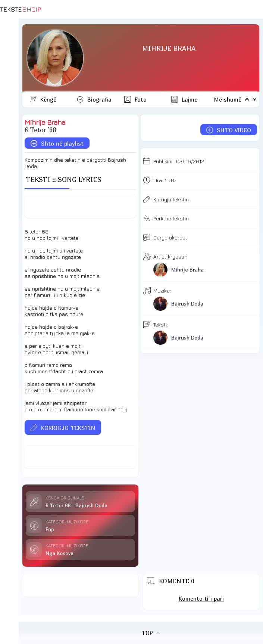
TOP (150, 633)
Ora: (165, 180)
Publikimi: (179, 161)
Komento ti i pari (201, 598)
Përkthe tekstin (171, 218)
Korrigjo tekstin (171, 199)
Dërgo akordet (170, 237)
